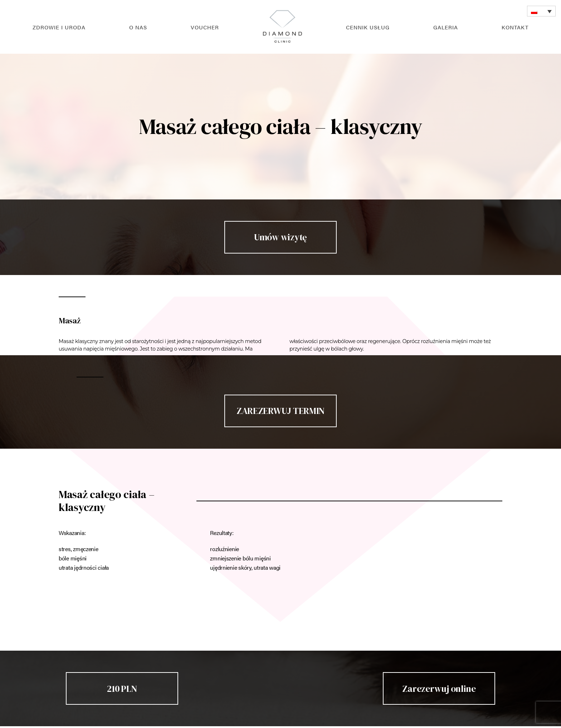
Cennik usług (368, 27)
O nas (138, 27)
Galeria (446, 27)
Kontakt (515, 27)
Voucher (205, 27)
